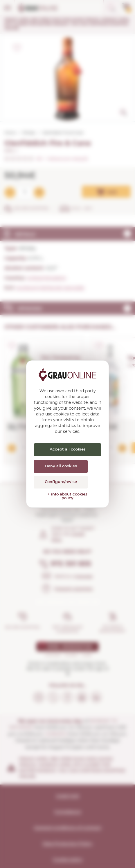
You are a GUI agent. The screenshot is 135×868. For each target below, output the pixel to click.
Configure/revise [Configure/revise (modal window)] (61, 482)
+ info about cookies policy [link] (67, 496)
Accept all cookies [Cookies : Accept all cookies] (68, 450)
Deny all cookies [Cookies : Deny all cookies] (61, 466)
